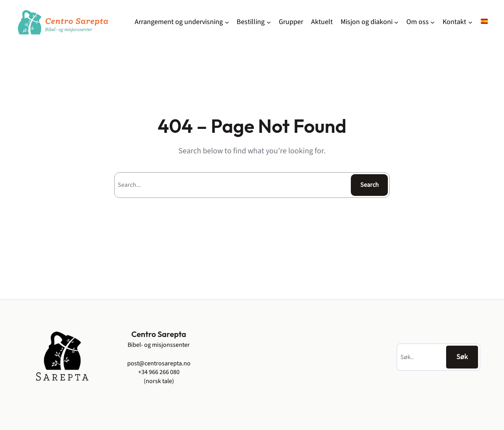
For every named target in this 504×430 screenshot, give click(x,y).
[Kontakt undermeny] (470, 22)
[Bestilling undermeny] (269, 22)
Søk (462, 357)
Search (370, 185)
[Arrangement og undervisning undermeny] (227, 22)
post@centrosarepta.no (159, 363)
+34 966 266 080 (159, 372)
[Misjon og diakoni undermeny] (396, 22)
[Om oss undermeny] (433, 22)
